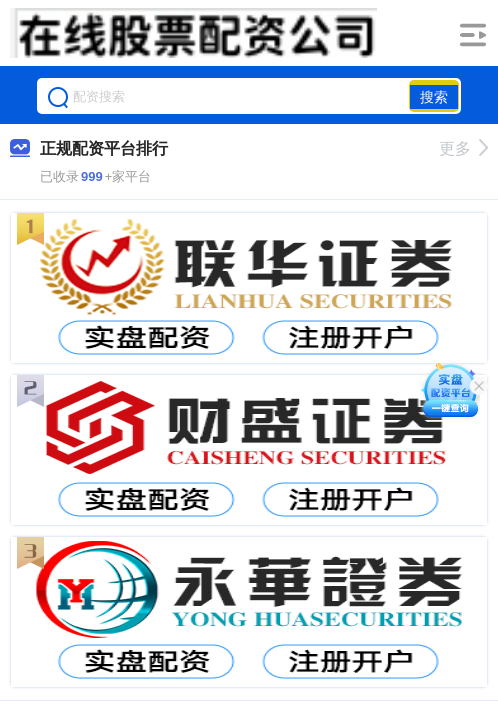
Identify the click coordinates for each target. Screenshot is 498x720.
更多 (463, 148)
